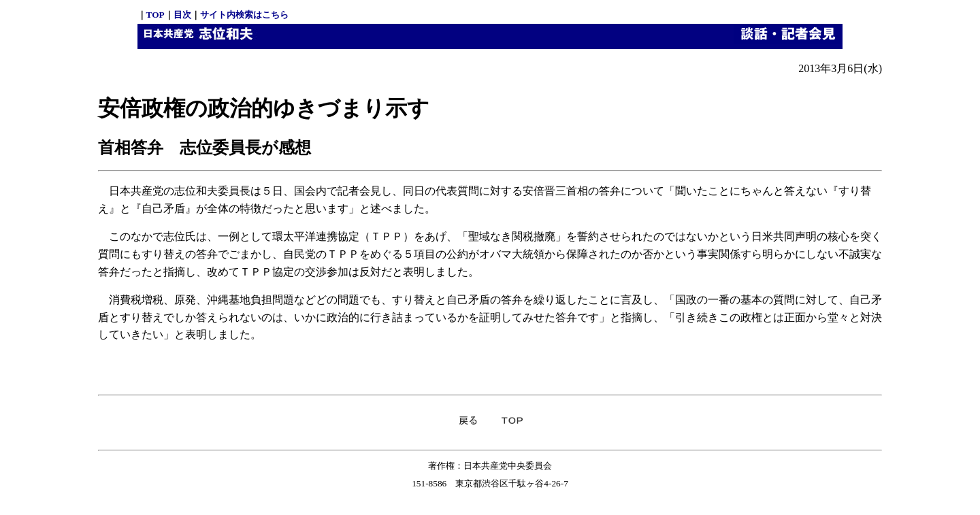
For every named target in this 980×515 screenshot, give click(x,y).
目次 (182, 15)
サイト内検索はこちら (244, 15)
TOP (156, 15)
